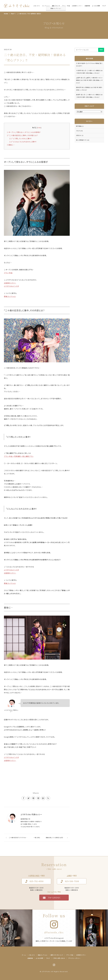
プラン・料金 (66, 6)
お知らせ (80, 135)
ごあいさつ (37, 6)
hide (39, 128)
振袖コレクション (10, 296)
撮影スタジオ (56, 6)
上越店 (69, 876)
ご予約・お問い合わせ (59, 958)
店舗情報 (87, 6)
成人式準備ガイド (83, 140)
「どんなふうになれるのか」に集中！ (23, 142)
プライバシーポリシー (74, 958)
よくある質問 (96, 6)
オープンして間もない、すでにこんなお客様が (24, 132)
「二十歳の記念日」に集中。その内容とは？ (22, 135)
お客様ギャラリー (77, 6)
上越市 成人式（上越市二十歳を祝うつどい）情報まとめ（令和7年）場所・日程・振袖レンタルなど (89, 80)
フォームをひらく (54, 898)
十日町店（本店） (34, 876)
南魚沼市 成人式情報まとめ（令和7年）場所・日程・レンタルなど (89, 89)
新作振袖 (80, 126)
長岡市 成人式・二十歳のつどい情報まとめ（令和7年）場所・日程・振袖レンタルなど (89, 96)
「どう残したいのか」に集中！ (21, 138)
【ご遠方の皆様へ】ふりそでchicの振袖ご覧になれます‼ (89, 65)
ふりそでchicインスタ (11, 286)
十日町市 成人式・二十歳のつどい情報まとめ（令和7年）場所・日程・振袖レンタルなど (89, 72)
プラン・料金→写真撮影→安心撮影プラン (19, 456)
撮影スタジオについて (57, 955)
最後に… (11, 145)
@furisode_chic (54, 932)
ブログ (104, 6)
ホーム (24, 955)
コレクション (46, 6)
